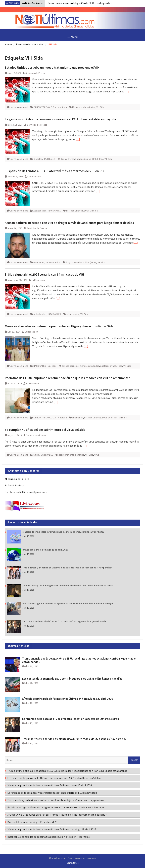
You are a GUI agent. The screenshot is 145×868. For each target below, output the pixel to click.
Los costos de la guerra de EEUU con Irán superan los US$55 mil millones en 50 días (72, 679)
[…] (127, 91)
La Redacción (34, 176)
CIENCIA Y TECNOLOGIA (45, 107)
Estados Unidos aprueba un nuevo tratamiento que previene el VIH (52, 67)
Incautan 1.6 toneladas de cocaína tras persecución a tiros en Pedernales (49, 837)
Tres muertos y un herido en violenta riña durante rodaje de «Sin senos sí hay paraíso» (67, 568)
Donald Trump (67, 159)
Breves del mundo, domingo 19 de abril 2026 (45, 550)
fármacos (77, 107)
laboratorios (89, 107)
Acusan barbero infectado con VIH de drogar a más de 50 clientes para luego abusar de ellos (69, 223)
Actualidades (40, 211)
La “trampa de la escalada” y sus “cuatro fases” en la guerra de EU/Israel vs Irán (64, 621)
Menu (72, 37)
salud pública (73, 314)
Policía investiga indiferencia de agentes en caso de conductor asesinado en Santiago (68, 603)
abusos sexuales (70, 366)
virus (97, 455)
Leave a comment (19, 107)
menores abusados (89, 366)
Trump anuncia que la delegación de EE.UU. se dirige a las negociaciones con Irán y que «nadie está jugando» (79, 660)
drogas (69, 262)
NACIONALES (55, 211)
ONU (101, 159)
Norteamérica (53, 262)
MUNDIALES (50, 159)
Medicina (62, 107)
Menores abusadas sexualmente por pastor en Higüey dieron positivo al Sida (59, 326)
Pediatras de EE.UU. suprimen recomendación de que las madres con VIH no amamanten (68, 378)
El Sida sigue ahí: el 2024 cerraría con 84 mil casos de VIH (44, 274)
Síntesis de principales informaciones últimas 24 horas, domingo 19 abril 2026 (63, 532)
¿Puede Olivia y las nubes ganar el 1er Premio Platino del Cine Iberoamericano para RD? (68, 586)
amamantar (78, 418)
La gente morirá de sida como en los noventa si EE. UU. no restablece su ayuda (60, 119)
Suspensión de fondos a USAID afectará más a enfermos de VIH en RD (54, 171)
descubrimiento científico (71, 455)
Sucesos (52, 366)
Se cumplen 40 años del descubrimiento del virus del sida (45, 430)
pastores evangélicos (111, 366)
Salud (36, 455)
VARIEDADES (47, 455)
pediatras (113, 418)
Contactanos (72, 863)
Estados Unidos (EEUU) (87, 159)
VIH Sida (100, 107)
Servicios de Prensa (35, 73)
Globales (38, 159)
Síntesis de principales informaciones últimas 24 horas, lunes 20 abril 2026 (68, 699)
